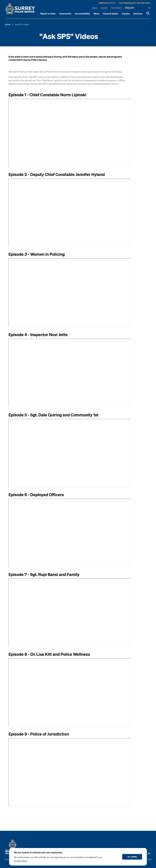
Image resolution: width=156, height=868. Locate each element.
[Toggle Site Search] (148, 14)
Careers (126, 14)
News (97, 14)
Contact (104, 8)
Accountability (82, 14)
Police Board (116, 8)
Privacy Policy (21, 861)
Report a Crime (48, 14)
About (95, 8)
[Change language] (137, 8)
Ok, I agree (132, 857)
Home (8, 24)
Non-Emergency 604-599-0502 (134, 3)
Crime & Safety (111, 14)
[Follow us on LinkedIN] (149, 853)
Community (65, 14)
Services (138, 14)
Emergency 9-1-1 (107, 3)
